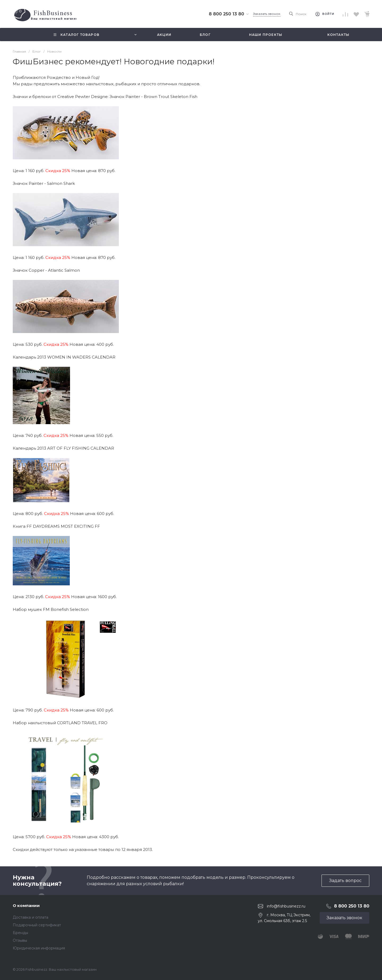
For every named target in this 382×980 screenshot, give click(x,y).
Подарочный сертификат (37, 925)
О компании (26, 906)
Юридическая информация (39, 948)
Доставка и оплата (31, 917)
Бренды (20, 933)
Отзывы (20, 940)
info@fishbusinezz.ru (286, 906)
